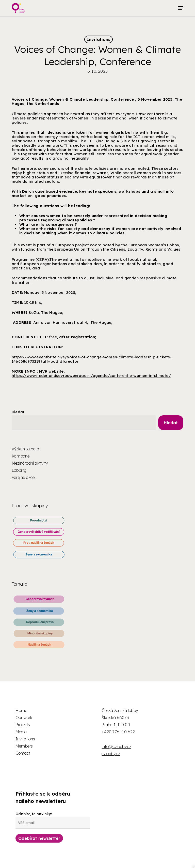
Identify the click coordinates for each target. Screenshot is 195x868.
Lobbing (19, 470)
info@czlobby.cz (116, 747)
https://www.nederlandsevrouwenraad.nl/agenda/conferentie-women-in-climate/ (91, 376)
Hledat (18, 412)
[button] (181, 8)
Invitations (99, 39)
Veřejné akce (23, 477)
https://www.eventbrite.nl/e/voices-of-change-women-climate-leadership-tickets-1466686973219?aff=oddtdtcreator (92, 359)
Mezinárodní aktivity (30, 463)
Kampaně (21, 456)
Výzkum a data (26, 449)
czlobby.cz (111, 754)
